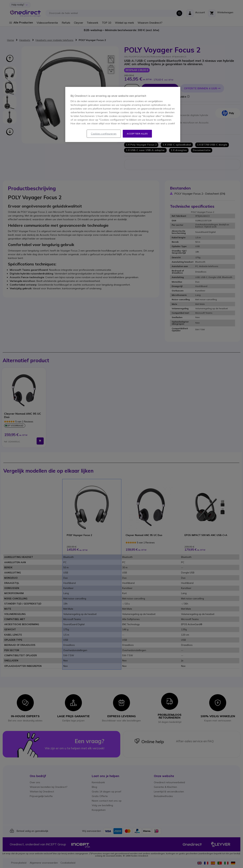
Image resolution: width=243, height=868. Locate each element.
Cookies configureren (104, 134)
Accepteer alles (137, 134)
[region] (123, 115)
